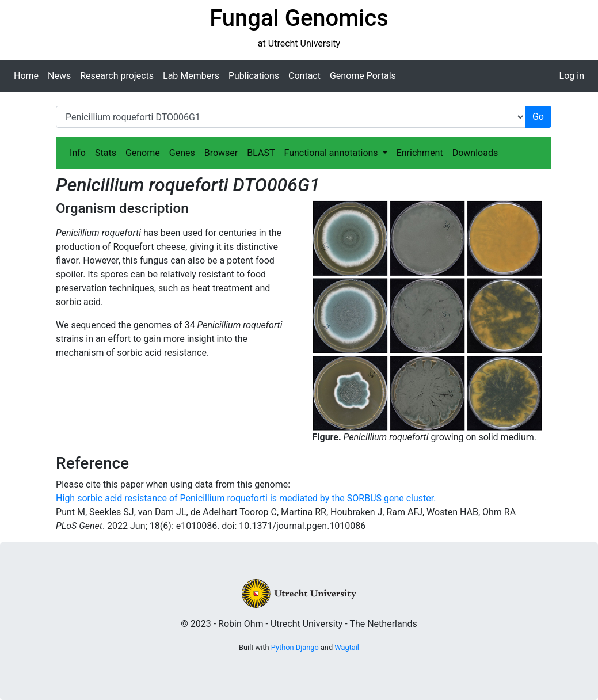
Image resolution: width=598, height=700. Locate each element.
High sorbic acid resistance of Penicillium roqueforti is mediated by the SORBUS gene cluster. (246, 498)
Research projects (117, 76)
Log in (572, 76)
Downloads (475, 153)
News (59, 76)
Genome (143, 153)
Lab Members (191, 76)
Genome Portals (363, 76)
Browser (221, 153)
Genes (182, 153)
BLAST (261, 153)
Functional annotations (332, 153)
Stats (106, 153)
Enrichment (420, 153)
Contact (304, 76)
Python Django (295, 647)
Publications (254, 76)
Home (26, 76)
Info (78, 153)
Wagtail (347, 647)
